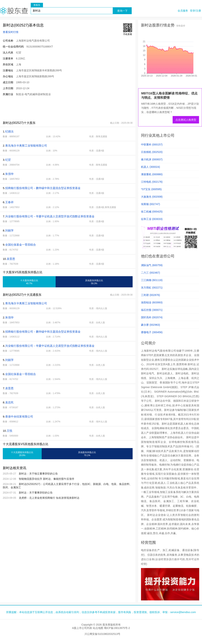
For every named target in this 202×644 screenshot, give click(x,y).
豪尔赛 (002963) (150, 325)
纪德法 (9, 131)
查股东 (37, 5)
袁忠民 (9, 402)
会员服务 (183, 11)
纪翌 (8, 160)
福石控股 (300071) (152, 310)
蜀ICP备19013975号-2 (117, 628)
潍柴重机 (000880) (152, 174)
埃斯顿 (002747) (150, 204)
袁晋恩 (11, 259)
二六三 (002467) (150, 273)
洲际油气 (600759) (152, 265)
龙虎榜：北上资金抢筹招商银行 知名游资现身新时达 (49, 498)
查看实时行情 (11, 32)
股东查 (14, 11)
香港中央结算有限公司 (19, 417)
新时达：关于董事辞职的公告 (36, 493)
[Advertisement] (68, 108)
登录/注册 (195, 11)
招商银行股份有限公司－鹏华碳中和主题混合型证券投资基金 (43, 188)
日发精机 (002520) (152, 152)
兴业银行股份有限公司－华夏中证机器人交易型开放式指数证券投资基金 (50, 216)
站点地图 (98, 628)
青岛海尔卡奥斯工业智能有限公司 (26, 146)
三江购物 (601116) (152, 280)
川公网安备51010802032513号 (102, 634)
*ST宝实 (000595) (151, 189)
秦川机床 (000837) (152, 159)
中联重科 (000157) (152, 145)
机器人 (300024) (150, 167)
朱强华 (9, 174)
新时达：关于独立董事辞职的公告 (38, 474)
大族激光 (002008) (152, 197)
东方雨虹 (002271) (152, 288)
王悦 (9, 431)
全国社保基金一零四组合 (21, 245)
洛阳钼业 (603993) (152, 302)
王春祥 (9, 202)
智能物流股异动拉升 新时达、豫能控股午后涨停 (47, 479)
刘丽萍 (9, 230)
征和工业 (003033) (152, 219)
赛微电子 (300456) (152, 332)
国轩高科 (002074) (152, 317)
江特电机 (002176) (152, 182)
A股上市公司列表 (82, 628)
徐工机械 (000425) (152, 212)
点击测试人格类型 (186, 120)
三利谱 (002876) (150, 295)
